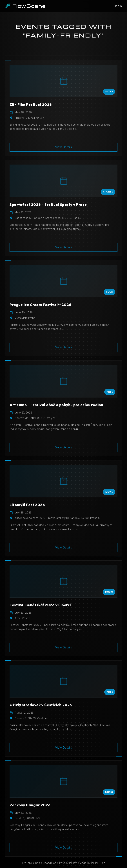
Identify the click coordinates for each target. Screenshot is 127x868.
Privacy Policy (68, 863)
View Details (64, 147)
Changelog (50, 863)
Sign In (118, 6)
